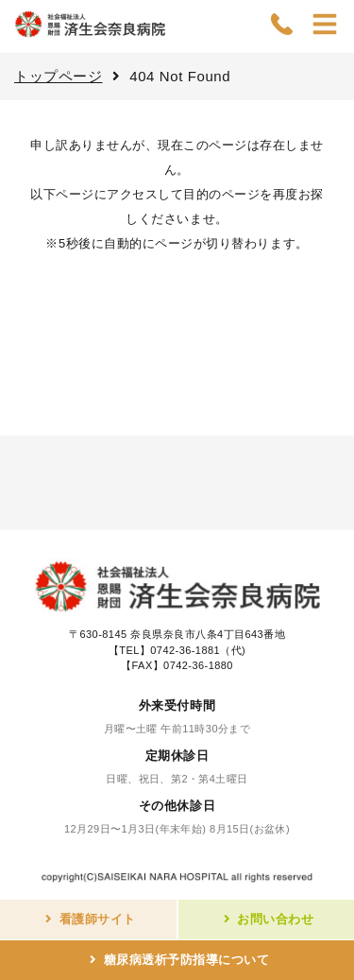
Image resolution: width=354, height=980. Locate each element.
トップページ (59, 76)
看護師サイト (98, 919)
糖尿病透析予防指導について (187, 960)
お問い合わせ (275, 919)
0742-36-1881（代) (198, 650)
